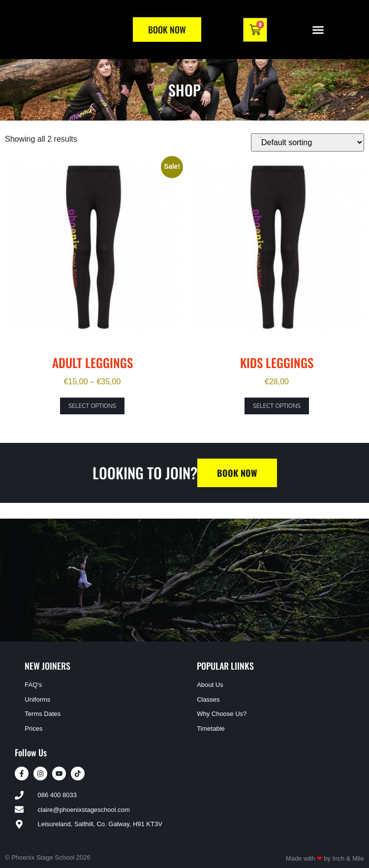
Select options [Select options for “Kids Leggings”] (277, 406)
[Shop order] (307, 142)
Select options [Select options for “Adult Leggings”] (92, 406)
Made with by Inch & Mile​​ (325, 858)
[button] (318, 30)
